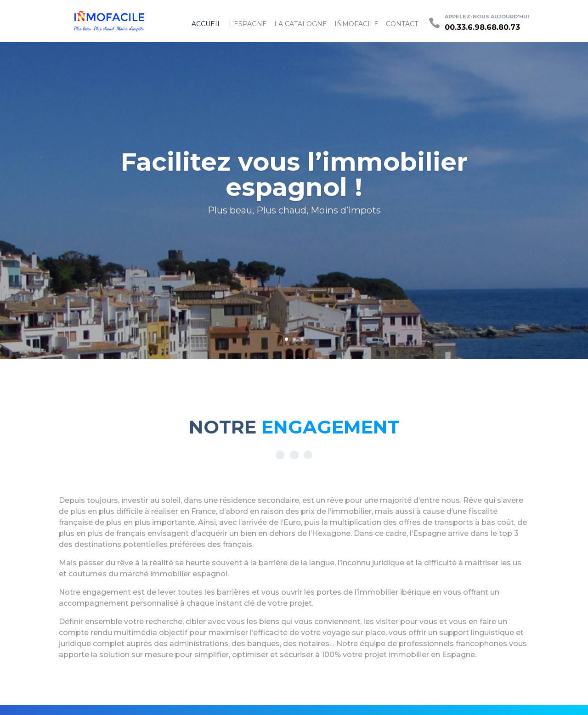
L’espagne (248, 24)
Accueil (206, 24)
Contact (402, 24)
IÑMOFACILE (356, 24)
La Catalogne (301, 24)
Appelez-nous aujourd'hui (487, 17)
